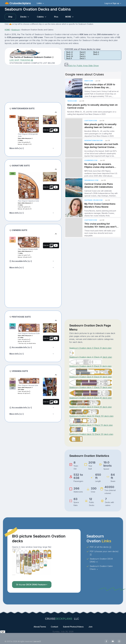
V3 (13, 382)
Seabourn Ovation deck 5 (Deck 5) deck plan (90, 366)
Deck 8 (83, 52)
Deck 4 (96, 52)
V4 (12, 379)
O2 (12, 241)
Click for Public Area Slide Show (82, 66)
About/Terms (40, 627)
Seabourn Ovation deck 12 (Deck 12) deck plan (91, 434)
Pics (56, 17)
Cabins (40, 17)
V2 (13, 385)
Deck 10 (70, 56)
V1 (13, 388)
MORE (68, 17)
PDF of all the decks (100, 547)
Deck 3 (96, 54)
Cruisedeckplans (20, 3)
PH (13, 328)
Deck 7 (83, 54)
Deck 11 (69, 54)
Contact (54, 627)
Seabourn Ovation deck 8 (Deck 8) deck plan (91, 398)
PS (13, 325)
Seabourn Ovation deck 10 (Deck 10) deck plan (91, 416)
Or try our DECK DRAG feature (32, 585)
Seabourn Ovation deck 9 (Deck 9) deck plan (91, 407)
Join (90, 627)
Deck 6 (83, 56)
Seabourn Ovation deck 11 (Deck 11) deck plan (91, 425)
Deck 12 (70, 52)
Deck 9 (69, 58)
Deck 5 (83, 58)
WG (13, 117)
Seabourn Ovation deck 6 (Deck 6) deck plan (91, 377)
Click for (51, 130)
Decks (23, 17)
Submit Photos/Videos (73, 627)
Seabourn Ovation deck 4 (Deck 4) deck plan (91, 357)
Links (39, 3)
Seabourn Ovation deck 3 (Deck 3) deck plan (90, 348)
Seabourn (16, 30)
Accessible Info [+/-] (21, 261)
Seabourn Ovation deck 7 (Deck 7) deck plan (91, 387)
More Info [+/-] (17, 148)
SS (13, 174)
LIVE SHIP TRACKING (21, 60)
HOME (7, 30)
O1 (12, 238)
